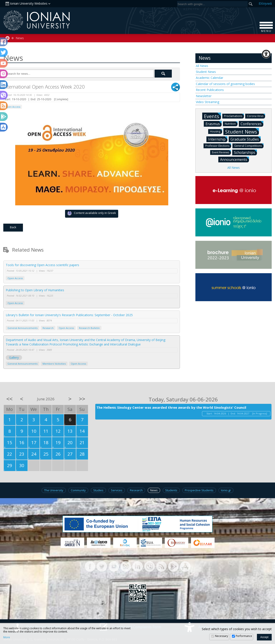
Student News (206, 72)
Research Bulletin (89, 328)
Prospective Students (199, 490)
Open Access (13, 107)
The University (54, 490)
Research (48, 328)
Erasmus (214, 124)
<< (9, 399)
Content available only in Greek (92, 213)
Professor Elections (218, 146)
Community (78, 490)
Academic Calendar (210, 78)
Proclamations (234, 116)
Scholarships (245, 152)
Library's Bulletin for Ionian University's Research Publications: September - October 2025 (69, 315)
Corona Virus (256, 116)
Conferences (252, 124)
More (7, 637)
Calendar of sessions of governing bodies (225, 84)
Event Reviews (221, 152)
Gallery (14, 357)
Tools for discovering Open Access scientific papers (42, 265)
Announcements (235, 159)
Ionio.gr (226, 490)
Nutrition (231, 123)
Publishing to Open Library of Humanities (35, 290)
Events (212, 116)
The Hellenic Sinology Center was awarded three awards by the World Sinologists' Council (171, 407)
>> (82, 399)
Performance (244, 636)
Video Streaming (208, 102)
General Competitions (249, 146)
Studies (98, 490)
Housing (216, 131)
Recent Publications (210, 90)
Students (171, 490)
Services (117, 490)
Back (13, 227)
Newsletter (204, 96)
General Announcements (22, 328)
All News (202, 66)
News (20, 38)
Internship (218, 139)
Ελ (265, 3)
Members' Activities (54, 364)
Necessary (222, 636)
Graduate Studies (246, 139)
